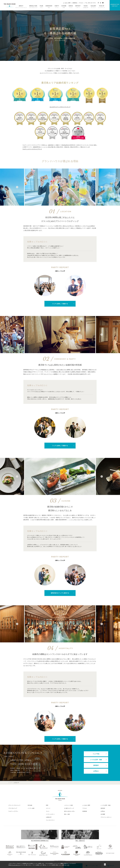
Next (102, 187)
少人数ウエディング (69, 808)
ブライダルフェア (13, 808)
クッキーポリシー (16, 865)
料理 (47, 805)
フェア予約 (96, 754)
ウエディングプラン (13, 811)
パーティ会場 (31, 808)
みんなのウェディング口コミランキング (60, 107)
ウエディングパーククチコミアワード (32, 149)
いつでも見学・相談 (96, 759)
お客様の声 (49, 817)
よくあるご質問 (67, 3)
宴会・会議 (67, 814)
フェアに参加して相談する (60, 304)
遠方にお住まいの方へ (70, 811)
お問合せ (96, 771)
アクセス (81, 3)
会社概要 (103, 814)
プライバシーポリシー (106, 817)
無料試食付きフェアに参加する (60, 593)
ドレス (48, 811)
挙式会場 (30, 805)
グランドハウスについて (14, 805)
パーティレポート (50, 814)
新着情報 (75, 3)
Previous (18, 187)
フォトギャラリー (50, 820)
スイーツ (48, 808)
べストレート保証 (69, 805)
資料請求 (96, 765)
